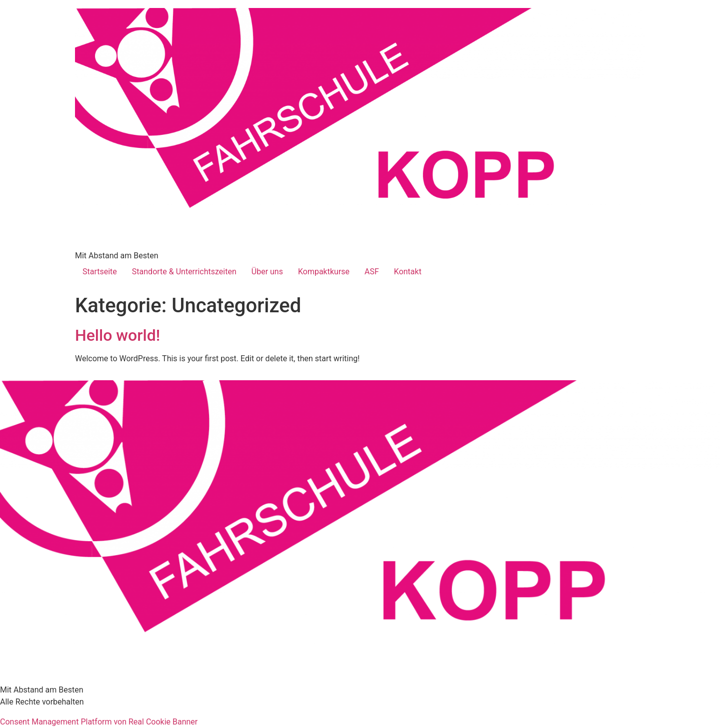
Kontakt (408, 272)
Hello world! (117, 335)
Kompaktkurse (324, 272)
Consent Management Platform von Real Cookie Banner (99, 722)
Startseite (100, 272)
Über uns (267, 272)
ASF (372, 272)
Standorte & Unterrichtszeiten (184, 272)
